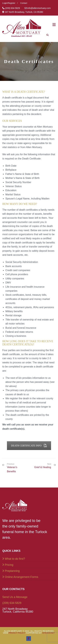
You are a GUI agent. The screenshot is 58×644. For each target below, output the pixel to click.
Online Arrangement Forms (21, 577)
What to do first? (15, 559)
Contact (24, 3)
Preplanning (12, 571)
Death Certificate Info (29, 446)
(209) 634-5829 (12, 603)
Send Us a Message (15, 597)
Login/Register (9, 3)
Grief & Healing (43, 467)
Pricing (9, 565)
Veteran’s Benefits (17, 468)
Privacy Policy (17, 633)
